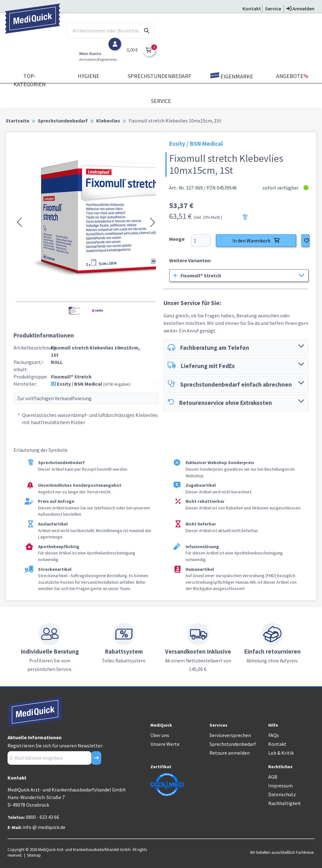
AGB (273, 777)
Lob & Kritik (281, 753)
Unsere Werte (165, 744)
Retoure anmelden (230, 753)
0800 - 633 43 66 (42, 817)
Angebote (292, 76)
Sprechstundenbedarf (159, 76)
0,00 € (132, 50)
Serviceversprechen (230, 735)
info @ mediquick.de (44, 827)
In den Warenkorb (256, 241)
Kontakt (277, 744)
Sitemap (34, 855)
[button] (19, 222)
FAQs (274, 735)
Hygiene (89, 76)
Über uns (160, 735)
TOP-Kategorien (30, 80)
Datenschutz (282, 794)
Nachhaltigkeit (285, 803)
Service (161, 101)
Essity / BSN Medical (91, 384)
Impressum (280, 786)
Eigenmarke (232, 76)
